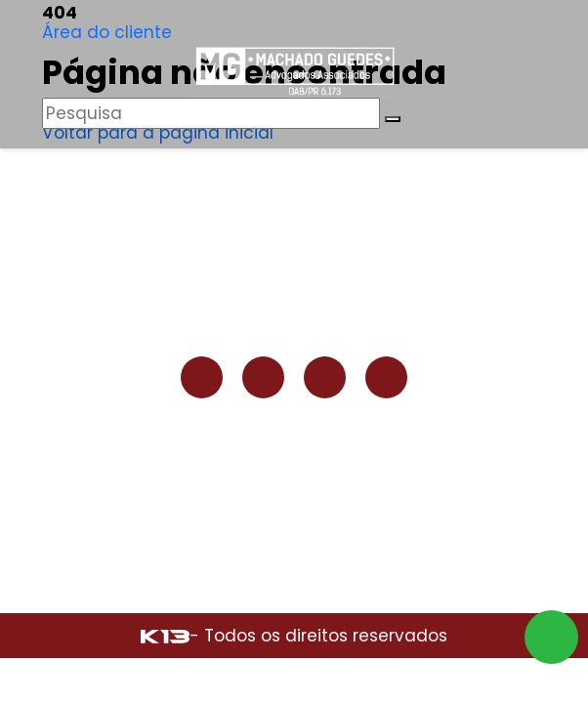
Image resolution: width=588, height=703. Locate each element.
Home (294, 204)
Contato (294, 298)
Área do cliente (107, 32)
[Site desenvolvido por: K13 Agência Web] (165, 636)
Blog (294, 274)
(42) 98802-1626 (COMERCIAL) (298, 469)
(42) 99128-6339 (298, 448)
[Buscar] (393, 119)
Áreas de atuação (294, 251)
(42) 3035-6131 (298, 489)
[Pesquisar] (211, 113)
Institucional (294, 227)
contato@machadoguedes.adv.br (298, 510)
